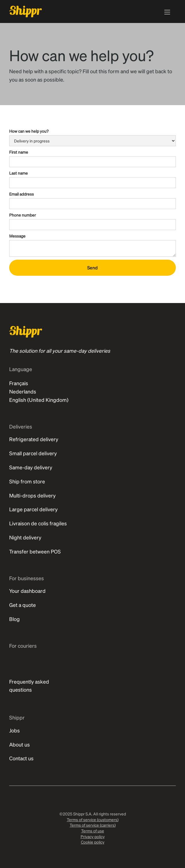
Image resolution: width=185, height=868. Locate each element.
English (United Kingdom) (39, 400)
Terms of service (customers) (93, 819)
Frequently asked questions (29, 686)
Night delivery (25, 537)
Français (19, 383)
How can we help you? (29, 131)
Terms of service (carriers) (93, 825)
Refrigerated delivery (34, 439)
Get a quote (23, 605)
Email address (22, 194)
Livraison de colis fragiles (38, 523)
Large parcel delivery (33, 509)
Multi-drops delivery (32, 495)
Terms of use (93, 831)
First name (19, 152)
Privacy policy (93, 836)
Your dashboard (27, 591)
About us (20, 744)
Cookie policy (93, 842)
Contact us (21, 758)
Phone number (23, 215)
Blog (14, 619)
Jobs (14, 730)
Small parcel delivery (33, 453)
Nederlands (23, 391)
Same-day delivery (31, 467)
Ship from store (27, 481)
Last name (18, 173)
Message (17, 236)
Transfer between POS (35, 551)
